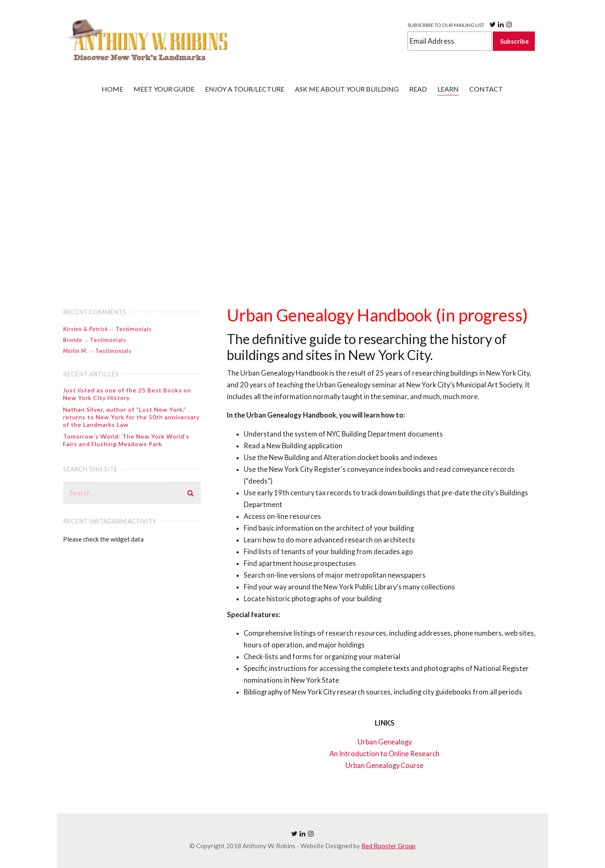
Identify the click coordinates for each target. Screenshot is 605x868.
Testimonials (134, 329)
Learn (448, 89)
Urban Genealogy (385, 742)
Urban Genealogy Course (384, 765)
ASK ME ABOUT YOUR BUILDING (347, 89)
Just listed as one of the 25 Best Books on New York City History (127, 394)
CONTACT (486, 89)
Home (112, 89)
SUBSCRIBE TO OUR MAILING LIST (461, 25)
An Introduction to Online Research (384, 754)
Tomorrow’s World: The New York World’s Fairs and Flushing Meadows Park (126, 440)
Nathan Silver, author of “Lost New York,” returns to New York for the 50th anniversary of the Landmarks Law (131, 417)
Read (418, 89)
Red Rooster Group (388, 846)
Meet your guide (164, 89)
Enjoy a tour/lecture (245, 89)
